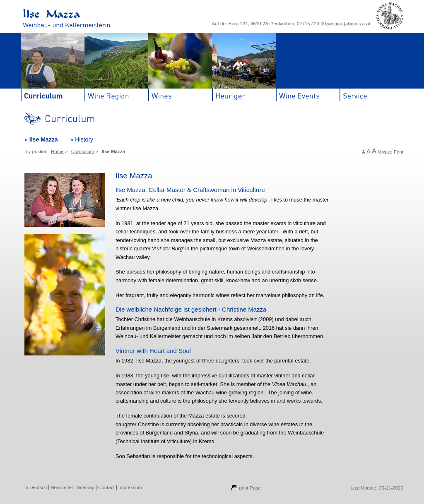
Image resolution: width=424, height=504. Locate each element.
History (84, 139)
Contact (106, 487)
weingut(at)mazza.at (349, 24)
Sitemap (86, 487)
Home (57, 151)
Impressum (130, 487)
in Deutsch (36, 487)
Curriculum (83, 151)
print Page (250, 488)
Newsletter (62, 487)
